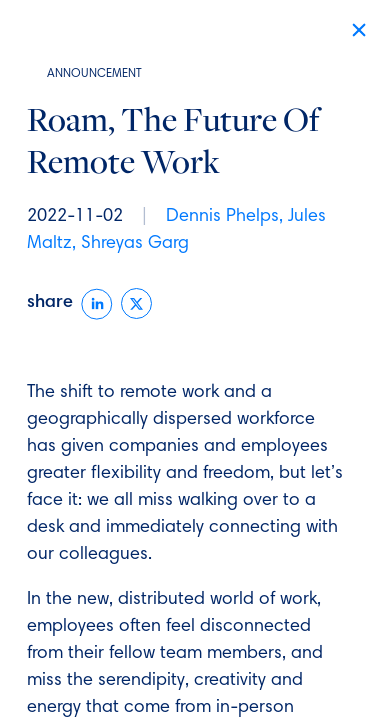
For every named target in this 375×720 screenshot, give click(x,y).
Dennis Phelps (222, 217)
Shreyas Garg (135, 244)
